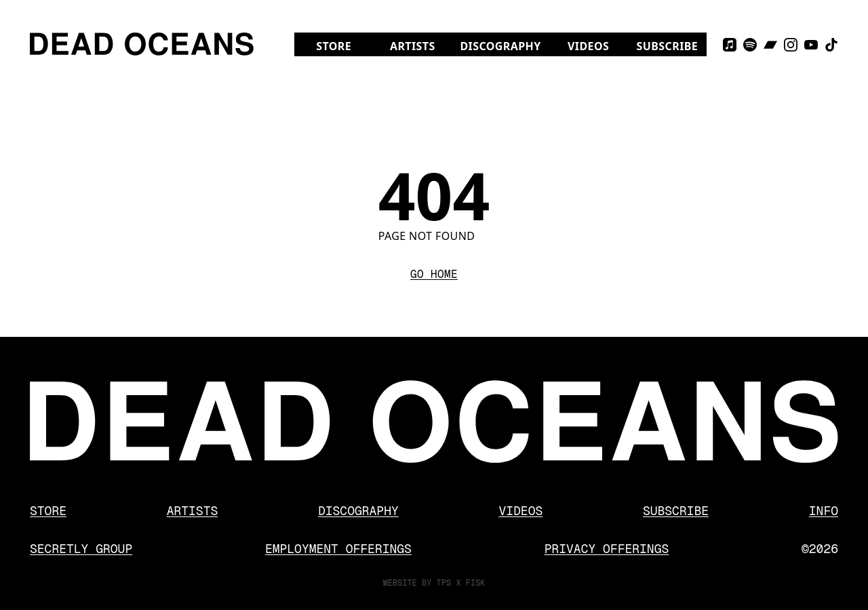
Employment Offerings (338, 549)
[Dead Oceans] (142, 44)
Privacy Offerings (607, 549)
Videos (598, 46)
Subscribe (668, 46)
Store (344, 46)
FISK (476, 583)
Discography (500, 46)
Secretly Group (81, 549)
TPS (444, 583)
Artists (413, 46)
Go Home (434, 274)
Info (824, 511)
